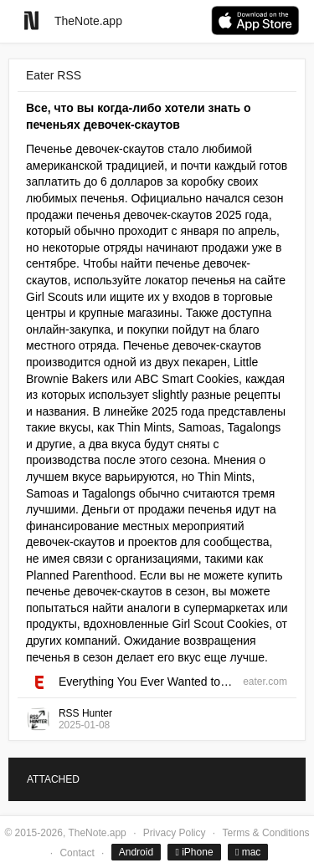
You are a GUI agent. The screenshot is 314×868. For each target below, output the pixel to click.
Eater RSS (54, 75)
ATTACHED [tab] (53, 779)
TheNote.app (88, 21)
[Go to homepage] (31, 20)
